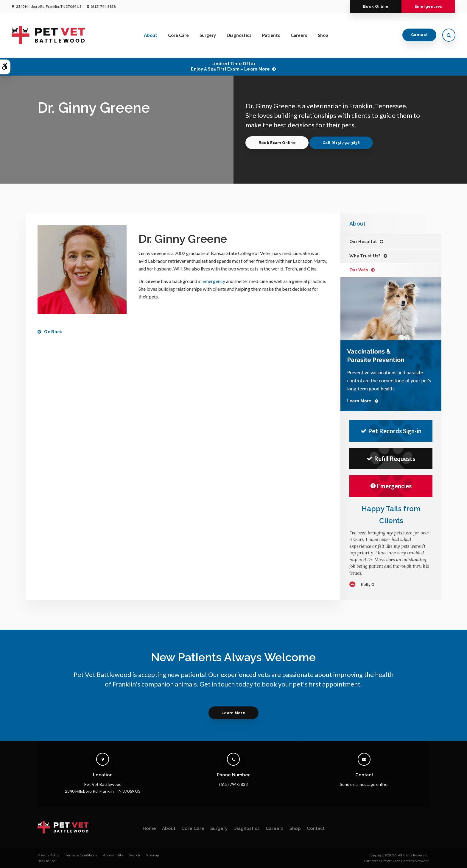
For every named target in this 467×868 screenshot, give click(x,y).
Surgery (208, 35)
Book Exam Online (277, 143)
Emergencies (428, 6)
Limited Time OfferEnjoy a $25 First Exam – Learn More (230, 66)
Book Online (375, 6)
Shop (323, 35)
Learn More (233, 713)
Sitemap (152, 855)
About (151, 35)
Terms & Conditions (81, 855)
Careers (299, 35)
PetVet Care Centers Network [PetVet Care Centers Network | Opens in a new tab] (405, 861)
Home (149, 828)
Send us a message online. (364, 784)
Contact (419, 35)
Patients (271, 35)
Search (134, 855)
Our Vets (359, 270)
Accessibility (113, 855)
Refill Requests (391, 459)
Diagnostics (239, 35)
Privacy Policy (48, 855)
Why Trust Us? (365, 256)
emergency (214, 281)
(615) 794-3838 (103, 6)
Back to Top (46, 861)
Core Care (179, 35)
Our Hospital (363, 242)
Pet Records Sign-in (391, 431)
